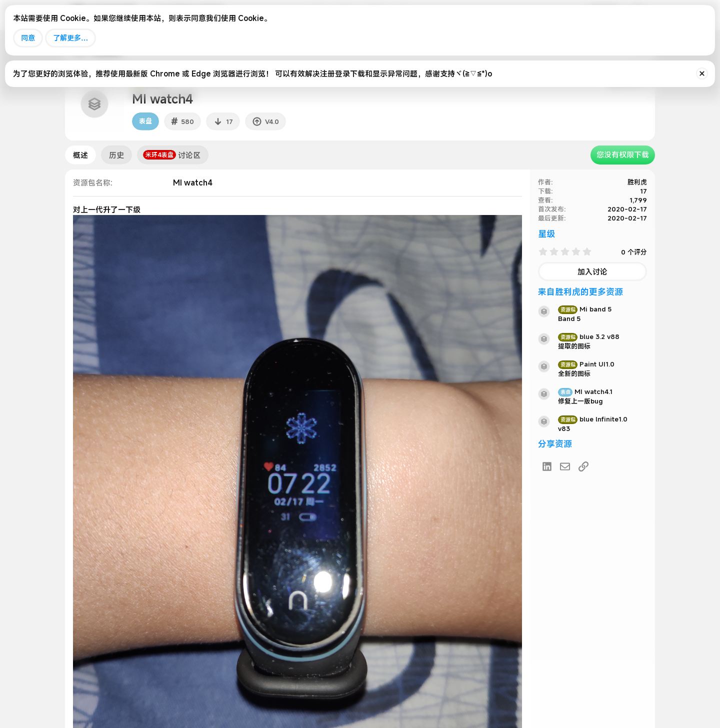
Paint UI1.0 (586, 364)
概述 (80, 155)
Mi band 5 (585, 309)
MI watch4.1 (585, 391)
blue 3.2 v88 (589, 336)
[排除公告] (702, 73)
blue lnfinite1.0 (593, 419)
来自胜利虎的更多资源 (580, 292)
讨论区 (172, 155)
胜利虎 (637, 182)
